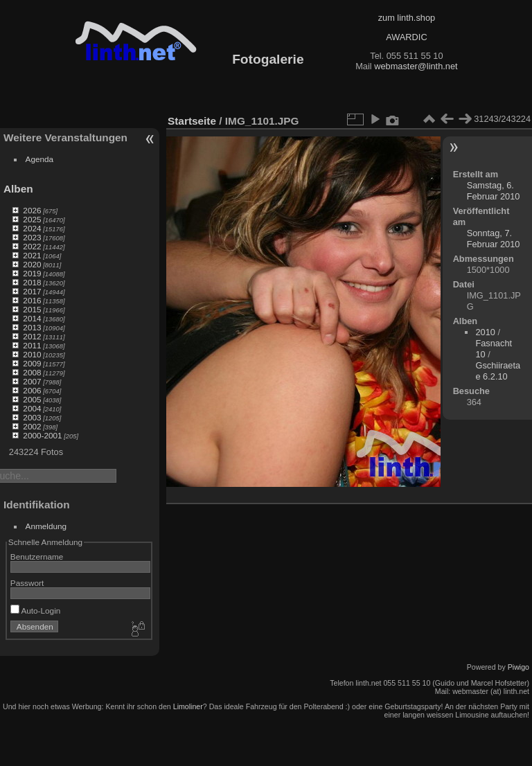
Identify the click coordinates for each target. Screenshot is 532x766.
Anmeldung (46, 526)
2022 (32, 246)
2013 (32, 327)
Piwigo (518, 667)
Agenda (40, 159)
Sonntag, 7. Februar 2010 (494, 239)
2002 (32, 426)
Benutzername (37, 556)
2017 (32, 291)
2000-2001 (42, 435)
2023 (32, 237)
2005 (32, 399)
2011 (32, 345)
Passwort (27, 583)
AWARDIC (406, 37)
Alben (18, 189)
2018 (32, 282)
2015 (32, 309)
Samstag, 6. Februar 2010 (494, 191)
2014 (32, 318)
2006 (32, 390)
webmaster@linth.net (416, 66)
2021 (32, 255)
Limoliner (188, 706)
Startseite (192, 121)
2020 (32, 264)
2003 (32, 417)
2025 (32, 219)
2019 (32, 273)
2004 (32, 408)
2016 (32, 300)
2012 (32, 336)
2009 (32, 363)
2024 (32, 228)
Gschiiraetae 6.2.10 (498, 371)
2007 (32, 381)
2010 (32, 354)
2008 (32, 372)
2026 (32, 210)
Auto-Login (36, 611)
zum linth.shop (407, 18)
